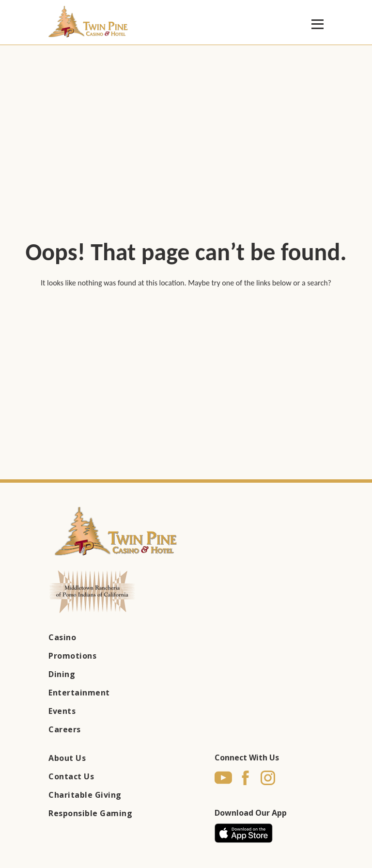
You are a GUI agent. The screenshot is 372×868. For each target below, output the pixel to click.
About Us (67, 758)
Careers (65, 729)
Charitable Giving (85, 795)
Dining (62, 674)
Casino (62, 637)
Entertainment (79, 693)
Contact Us (71, 776)
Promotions (72, 656)
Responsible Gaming (90, 813)
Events (62, 711)
